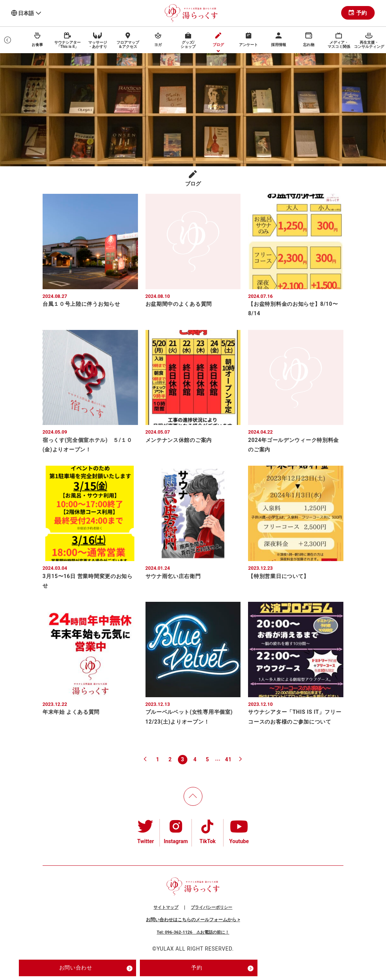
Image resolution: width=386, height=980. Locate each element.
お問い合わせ (96, 968)
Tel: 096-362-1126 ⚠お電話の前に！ (193, 932)
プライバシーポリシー (211, 907)
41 (228, 759)
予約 (358, 13)
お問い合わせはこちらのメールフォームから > (193, 920)
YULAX (165, 949)
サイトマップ (166, 907)
